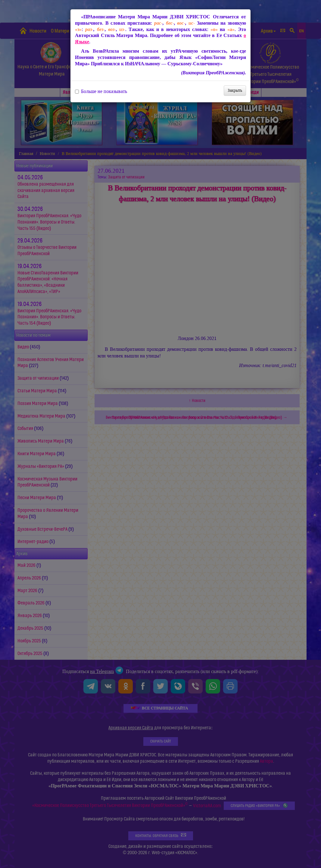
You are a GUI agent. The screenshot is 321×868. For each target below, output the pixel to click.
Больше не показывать (101, 91)
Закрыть (235, 90)
